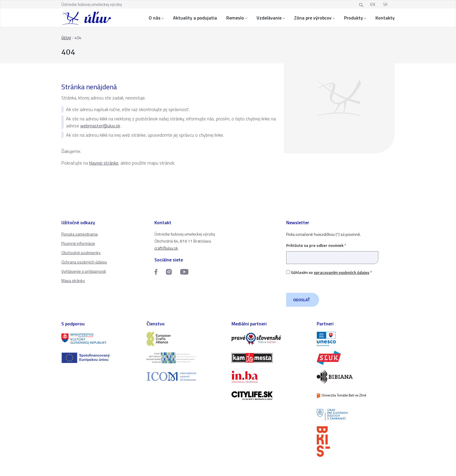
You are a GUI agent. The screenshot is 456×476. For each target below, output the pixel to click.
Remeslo (237, 18)
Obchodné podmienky (81, 253)
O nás (156, 18)
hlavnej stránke (104, 163)
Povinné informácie (78, 243)
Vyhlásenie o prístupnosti (84, 271)
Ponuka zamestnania (80, 234)
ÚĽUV (66, 38)
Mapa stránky (73, 280)
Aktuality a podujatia (195, 18)
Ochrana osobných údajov (84, 262)
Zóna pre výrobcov (314, 18)
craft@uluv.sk (166, 248)
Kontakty (385, 18)
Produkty (355, 18)
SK (385, 4)
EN (373, 4)
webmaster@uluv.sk (100, 126)
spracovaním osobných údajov (342, 272)
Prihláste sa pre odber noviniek (332, 251)
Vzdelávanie (271, 18)
